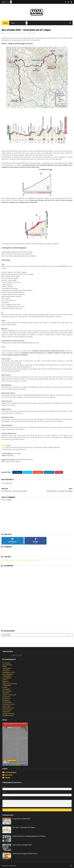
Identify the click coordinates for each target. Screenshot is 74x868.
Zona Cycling (7, 691)
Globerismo (6, 712)
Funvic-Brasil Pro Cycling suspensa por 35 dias (29, 836)
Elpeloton (5, 682)
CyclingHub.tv (7, 676)
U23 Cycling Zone (8, 708)
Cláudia (7, 778)
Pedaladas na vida (9, 672)
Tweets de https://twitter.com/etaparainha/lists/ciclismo (21, 560)
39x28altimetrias (8, 716)
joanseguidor (7, 678)
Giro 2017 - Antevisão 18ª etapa (24, 827)
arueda (5, 687)
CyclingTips (6, 689)
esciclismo (6, 693)
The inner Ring (7, 665)
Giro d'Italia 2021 (31, 33)
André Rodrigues (10, 772)
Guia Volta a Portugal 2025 (22, 845)
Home (5, 23)
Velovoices (6, 670)
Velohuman (6, 699)
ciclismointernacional (10, 684)
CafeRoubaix (7, 685)
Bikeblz (5, 667)
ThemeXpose (12, 866)
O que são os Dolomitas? (21, 819)
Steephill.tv (6, 700)
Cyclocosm (6, 697)
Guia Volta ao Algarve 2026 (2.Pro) (25, 854)
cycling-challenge (9, 714)
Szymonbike (6, 706)
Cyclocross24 (7, 710)
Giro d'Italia (22, 33)
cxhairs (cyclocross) (9, 695)
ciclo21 (5, 680)
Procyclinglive (7, 702)
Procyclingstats (8, 674)
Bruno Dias (8, 775)
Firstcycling (6, 663)
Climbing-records (8, 704)
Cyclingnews (7, 669)
